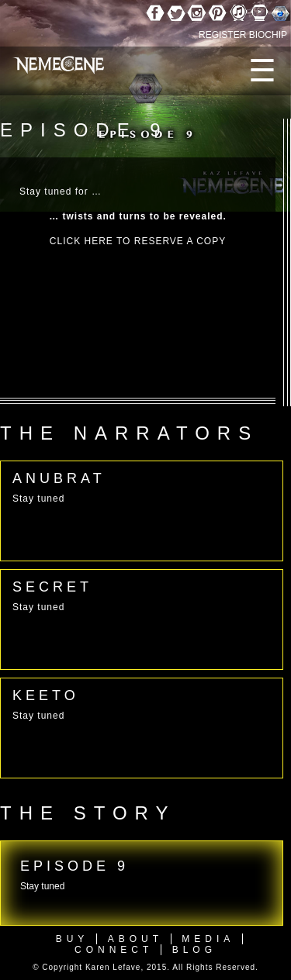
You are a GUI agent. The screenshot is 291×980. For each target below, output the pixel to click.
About (135, 939)
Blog (194, 950)
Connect (114, 950)
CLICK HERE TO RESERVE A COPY (138, 241)
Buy (73, 939)
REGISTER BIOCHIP (243, 35)
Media (208, 939)
